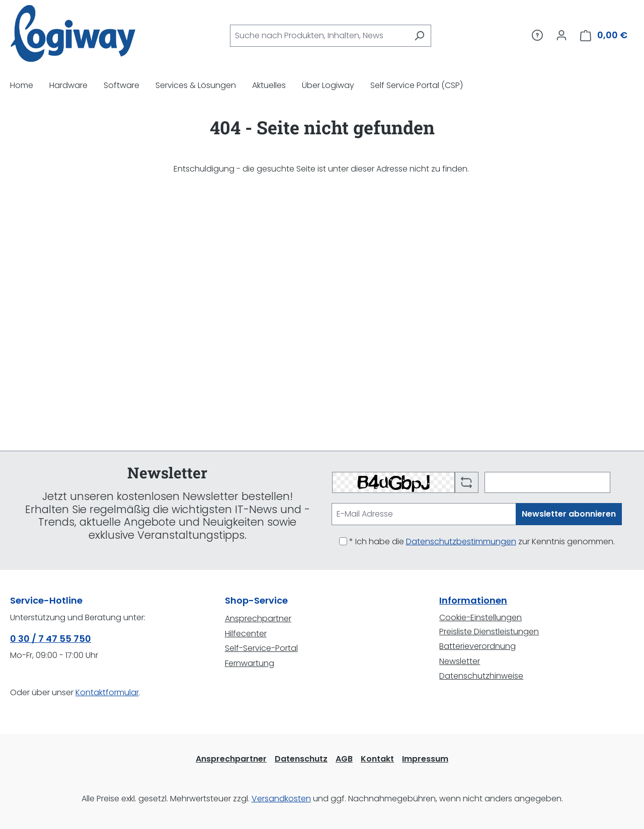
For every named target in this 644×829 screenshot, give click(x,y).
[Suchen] (419, 36)
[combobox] (319, 36)
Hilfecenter (246, 634)
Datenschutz (301, 759)
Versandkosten (281, 799)
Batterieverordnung (477, 646)
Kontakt (377, 759)
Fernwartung (250, 663)
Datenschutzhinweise (481, 676)
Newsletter (460, 661)
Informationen (473, 600)
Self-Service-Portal (261, 648)
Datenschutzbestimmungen (461, 542)
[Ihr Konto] (561, 35)
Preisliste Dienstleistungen (489, 632)
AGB (344, 759)
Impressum (425, 759)
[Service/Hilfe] (537, 35)
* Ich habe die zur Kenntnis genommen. (482, 542)
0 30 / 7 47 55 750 (51, 639)
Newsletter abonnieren (569, 514)
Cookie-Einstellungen (480, 617)
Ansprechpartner (258, 618)
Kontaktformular (107, 692)
